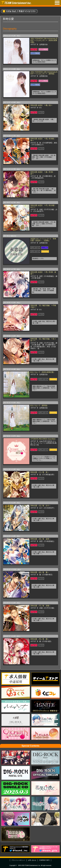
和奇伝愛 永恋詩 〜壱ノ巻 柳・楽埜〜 (43, 273)
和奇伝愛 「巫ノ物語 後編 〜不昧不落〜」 (43, 306)
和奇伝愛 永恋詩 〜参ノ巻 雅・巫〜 (42, 173)
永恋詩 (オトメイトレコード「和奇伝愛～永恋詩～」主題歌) (43, 240)
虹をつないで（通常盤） (39, 406)
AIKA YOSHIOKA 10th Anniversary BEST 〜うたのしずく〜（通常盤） (44, 73)
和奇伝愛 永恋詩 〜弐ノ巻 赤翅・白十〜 (43, 206)
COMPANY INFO (44, 860)
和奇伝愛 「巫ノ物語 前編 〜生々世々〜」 (43, 340)
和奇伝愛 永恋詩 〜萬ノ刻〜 (41, 105)
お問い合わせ (32, 860)
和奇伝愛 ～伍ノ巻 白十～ (41, 506)
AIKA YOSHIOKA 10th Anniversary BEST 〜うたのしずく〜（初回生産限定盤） (44, 40)
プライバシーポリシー (18, 860)
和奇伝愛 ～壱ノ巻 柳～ (40, 639)
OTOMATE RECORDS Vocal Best (43, 439)
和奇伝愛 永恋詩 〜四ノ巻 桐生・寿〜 (43, 140)
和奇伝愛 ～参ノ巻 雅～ (40, 572)
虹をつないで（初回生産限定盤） (43, 372)
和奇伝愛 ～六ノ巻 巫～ (40, 472)
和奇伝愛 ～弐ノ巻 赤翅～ (41, 606)
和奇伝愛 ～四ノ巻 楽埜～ (41, 539)
